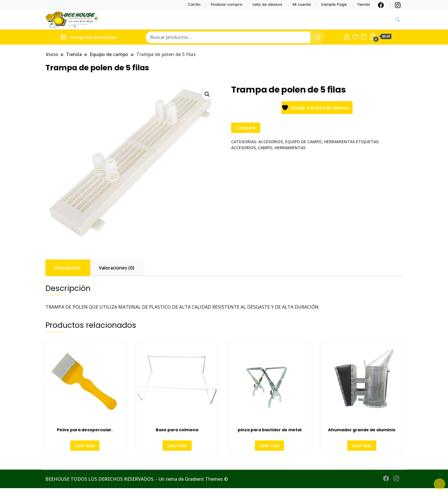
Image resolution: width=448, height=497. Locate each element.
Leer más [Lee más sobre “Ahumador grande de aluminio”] (362, 446)
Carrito (194, 4)
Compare (246, 128)
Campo (265, 148)
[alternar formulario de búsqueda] (397, 20)
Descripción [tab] (67, 268)
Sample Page (334, 4)
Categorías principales (89, 37)
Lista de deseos (267, 4)
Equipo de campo (303, 142)
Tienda (364, 4)
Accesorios (271, 142)
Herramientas (339, 142)
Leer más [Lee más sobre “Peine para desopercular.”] (85, 446)
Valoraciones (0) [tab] (117, 268)
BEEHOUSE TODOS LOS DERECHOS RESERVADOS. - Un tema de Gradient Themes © (137, 479)
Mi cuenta (302, 4)
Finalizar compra (227, 4)
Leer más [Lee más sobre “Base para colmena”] (177, 446)
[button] (207, 94)
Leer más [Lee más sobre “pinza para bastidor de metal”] (269, 446)
